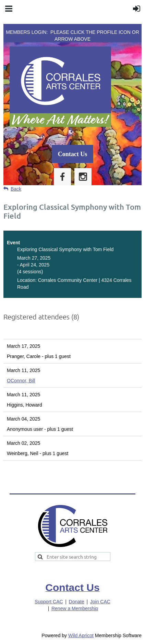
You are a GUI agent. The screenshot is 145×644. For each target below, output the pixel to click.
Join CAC (100, 602)
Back (16, 189)
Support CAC (49, 602)
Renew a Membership (75, 608)
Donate (77, 602)
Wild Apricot (81, 635)
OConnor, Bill (21, 381)
